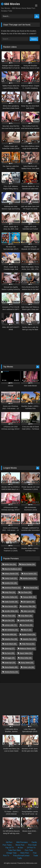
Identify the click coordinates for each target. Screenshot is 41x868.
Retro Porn (25, 853)
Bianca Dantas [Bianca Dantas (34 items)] (28, 564)
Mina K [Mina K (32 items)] (27, 630)
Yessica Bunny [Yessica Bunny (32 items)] (11, 672)
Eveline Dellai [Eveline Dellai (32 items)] (11, 597)
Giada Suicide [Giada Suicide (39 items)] (11, 602)
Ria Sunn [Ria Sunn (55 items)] (9, 653)
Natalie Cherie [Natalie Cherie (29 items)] (28, 634)
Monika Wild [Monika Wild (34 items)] (10, 634)
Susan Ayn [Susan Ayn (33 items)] (10, 663)
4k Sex (20, 848)
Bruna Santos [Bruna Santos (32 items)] (30, 574)
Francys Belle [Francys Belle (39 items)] (29, 597)
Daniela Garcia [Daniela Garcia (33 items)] (29, 578)
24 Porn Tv (31, 848)
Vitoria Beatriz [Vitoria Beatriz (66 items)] (11, 667)
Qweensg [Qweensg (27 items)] (9, 648)
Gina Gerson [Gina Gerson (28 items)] (10, 606)
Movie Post (20, 845)
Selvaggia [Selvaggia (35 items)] (9, 658)
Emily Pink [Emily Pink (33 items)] (10, 592)
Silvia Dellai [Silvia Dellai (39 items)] (26, 658)
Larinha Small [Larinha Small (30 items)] (26, 620)
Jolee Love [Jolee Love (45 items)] (29, 611)
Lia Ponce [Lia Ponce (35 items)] (27, 625)
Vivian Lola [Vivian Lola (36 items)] (28, 667)
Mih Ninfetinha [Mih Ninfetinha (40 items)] (11, 630)
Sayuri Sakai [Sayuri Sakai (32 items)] (26, 653)
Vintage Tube (11, 853)
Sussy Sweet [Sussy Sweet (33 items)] (27, 663)
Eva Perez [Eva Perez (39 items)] (26, 592)
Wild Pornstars (22, 842)
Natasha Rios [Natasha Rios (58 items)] (11, 639)
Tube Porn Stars (14, 850)
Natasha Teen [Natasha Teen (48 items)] (29, 639)
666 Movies (10, 4)
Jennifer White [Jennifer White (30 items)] (11, 611)
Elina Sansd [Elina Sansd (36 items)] (32, 588)
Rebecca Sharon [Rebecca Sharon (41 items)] (27, 648)
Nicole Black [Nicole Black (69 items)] (10, 644)
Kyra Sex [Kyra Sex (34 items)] (9, 620)
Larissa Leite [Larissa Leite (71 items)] (10, 625)
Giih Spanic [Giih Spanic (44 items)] (29, 602)
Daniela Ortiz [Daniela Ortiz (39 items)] (11, 583)
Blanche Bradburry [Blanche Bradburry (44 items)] (13, 569)
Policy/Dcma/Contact (21, 856)
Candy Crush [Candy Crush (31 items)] (11, 578)
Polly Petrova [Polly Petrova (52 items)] (28, 644)
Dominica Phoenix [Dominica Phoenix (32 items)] (12, 588)
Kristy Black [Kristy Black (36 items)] (26, 616)
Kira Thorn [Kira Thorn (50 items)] (10, 616)
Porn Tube (29, 850)
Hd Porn (9, 842)
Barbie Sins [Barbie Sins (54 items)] (10, 564)
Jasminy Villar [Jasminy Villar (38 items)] (29, 606)
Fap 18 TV (10, 848)
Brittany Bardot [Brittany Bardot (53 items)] (11, 574)
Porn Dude (32, 845)
